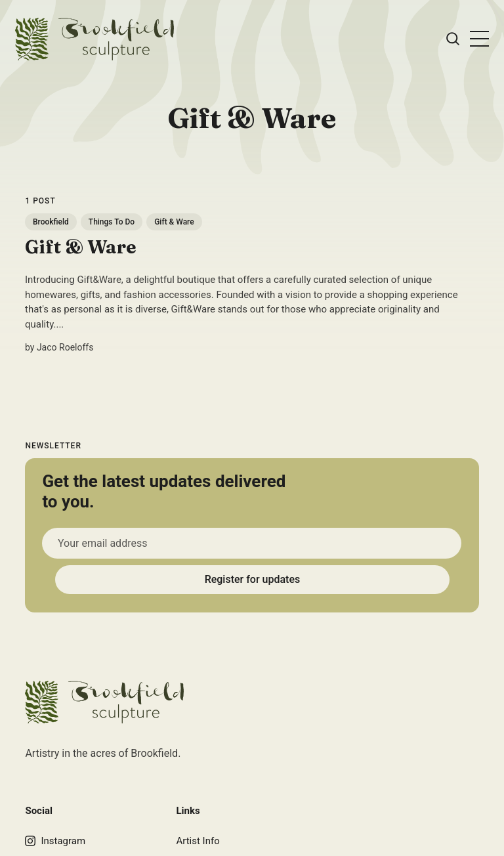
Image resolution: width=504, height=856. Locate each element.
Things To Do (112, 222)
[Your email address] (252, 543)
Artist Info (198, 841)
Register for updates (252, 579)
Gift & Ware (175, 222)
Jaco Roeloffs (65, 347)
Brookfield (51, 222)
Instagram (55, 841)
